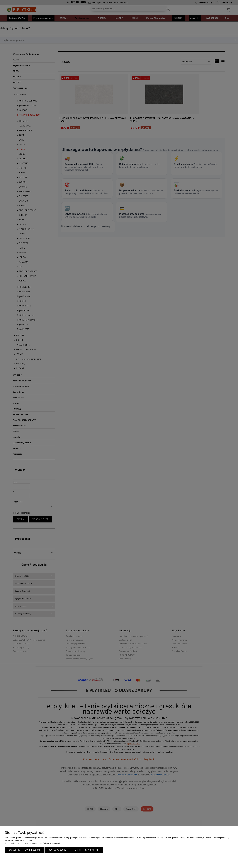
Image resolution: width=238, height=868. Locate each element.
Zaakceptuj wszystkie (87, 850)
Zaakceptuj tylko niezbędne (25, 850)
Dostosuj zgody (57, 850)
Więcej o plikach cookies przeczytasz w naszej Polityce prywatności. (33, 843)
